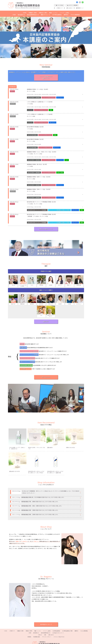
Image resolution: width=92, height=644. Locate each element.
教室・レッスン (53, 13)
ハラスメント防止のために (59, 637)
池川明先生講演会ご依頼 (67, 631)
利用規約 (29, 637)
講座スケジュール (45, 15)
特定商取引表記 (37, 637)
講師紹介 (66, 15)
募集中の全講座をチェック (46, 229)
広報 (45, 635)
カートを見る (59, 5)
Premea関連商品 (75, 15)
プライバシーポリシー (47, 637)
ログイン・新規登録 (72, 5)
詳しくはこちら (46, 377)
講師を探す (46, 322)
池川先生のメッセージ (46, 624)
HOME (25, 13)
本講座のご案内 (33, 13)
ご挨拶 (14, 15)
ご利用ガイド (59, 8)
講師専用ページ (80, 8)
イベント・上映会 (64, 13)
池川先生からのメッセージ (58, 633)
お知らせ (40, 635)
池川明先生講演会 (57, 15)
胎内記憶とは (21, 15)
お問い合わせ (69, 8)
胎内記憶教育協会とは (33, 15)
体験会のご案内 (43, 13)
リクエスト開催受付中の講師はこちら (46, 77)
